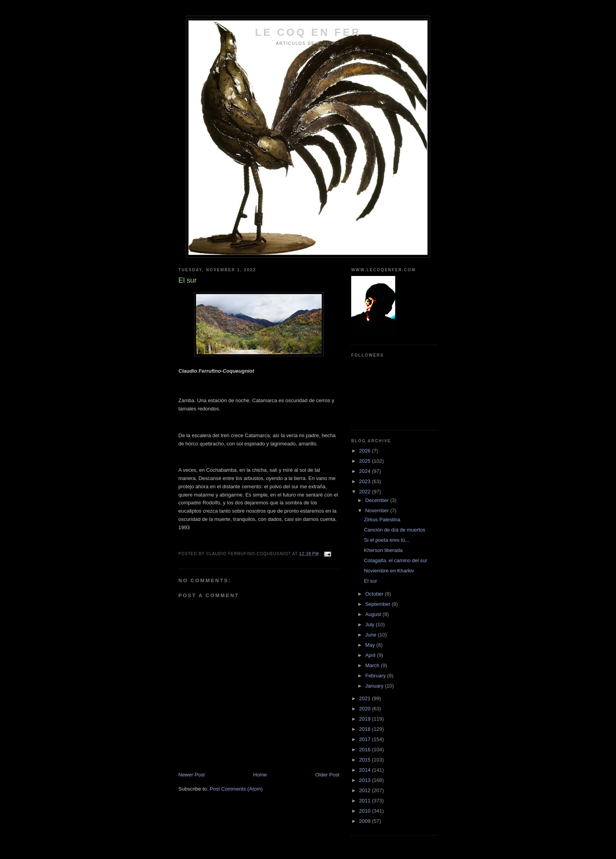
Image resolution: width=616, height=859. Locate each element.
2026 (366, 451)
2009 (366, 821)
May (371, 645)
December (378, 500)
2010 (366, 811)
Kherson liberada (383, 550)
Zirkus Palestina (382, 520)
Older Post (327, 775)
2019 (366, 719)
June (372, 635)
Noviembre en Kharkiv (389, 571)
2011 (366, 801)
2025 (366, 461)
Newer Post (192, 775)
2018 (366, 729)
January (375, 686)
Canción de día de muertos (394, 530)
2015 (366, 760)
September (379, 604)
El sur (370, 581)
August (374, 614)
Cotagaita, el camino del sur (395, 560)
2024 (366, 471)
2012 (366, 790)
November (378, 510)
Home (260, 775)
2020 (366, 709)
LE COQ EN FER (308, 32)
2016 (366, 750)
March (373, 665)
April (371, 655)
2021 (366, 698)
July (371, 624)
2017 (366, 739)
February (376, 676)
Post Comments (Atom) (236, 789)
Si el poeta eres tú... (387, 540)
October (375, 594)
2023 (366, 481)
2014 (366, 770)
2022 (366, 492)
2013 (366, 780)
